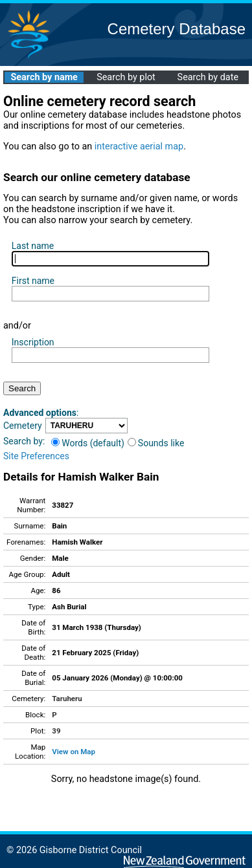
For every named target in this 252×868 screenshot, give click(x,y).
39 (56, 731)
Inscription (33, 342)
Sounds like (156, 443)
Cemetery (23, 426)
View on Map (74, 752)
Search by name (44, 77)
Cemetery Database (177, 29)
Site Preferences (36, 456)
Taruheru (67, 699)
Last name (33, 246)
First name (33, 281)
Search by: (24, 441)
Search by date (208, 77)
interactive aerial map (139, 146)
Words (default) (88, 443)
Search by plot (126, 77)
